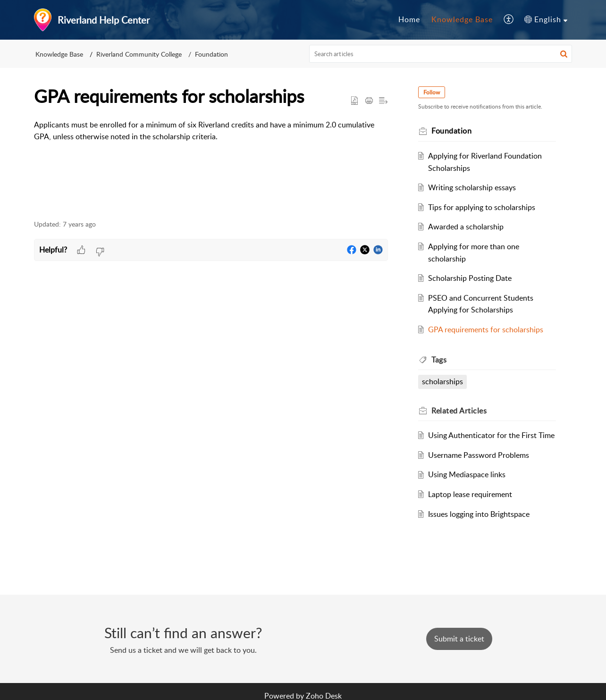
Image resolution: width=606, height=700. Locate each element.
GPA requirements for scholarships (486, 329)
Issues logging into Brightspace (479, 514)
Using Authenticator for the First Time (491, 435)
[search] (441, 54)
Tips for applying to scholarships (482, 207)
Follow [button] (432, 92)
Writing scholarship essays (472, 187)
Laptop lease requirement (470, 494)
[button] (509, 20)
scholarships (442, 381)
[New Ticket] (459, 639)
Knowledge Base (462, 19)
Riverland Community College (139, 54)
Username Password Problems (479, 455)
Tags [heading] (439, 360)
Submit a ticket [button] (459, 639)
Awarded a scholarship (466, 227)
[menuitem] (409, 20)
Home (409, 19)
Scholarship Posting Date (470, 278)
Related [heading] (459, 411)
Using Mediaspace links (467, 474)
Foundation (211, 54)
